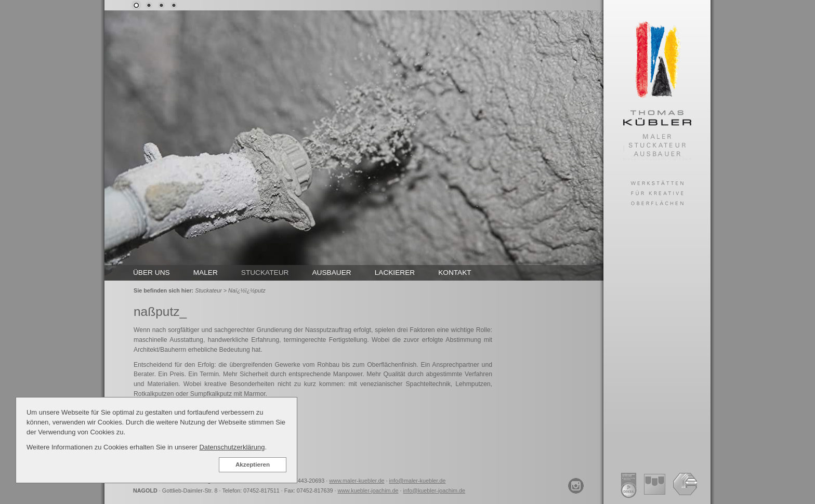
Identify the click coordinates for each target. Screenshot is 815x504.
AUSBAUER (331, 273)
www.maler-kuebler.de (357, 481)
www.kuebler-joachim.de (368, 490)
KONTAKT (455, 273)
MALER (206, 273)
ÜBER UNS (152, 273)
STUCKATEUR (265, 273)
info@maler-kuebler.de (418, 481)
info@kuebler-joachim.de (435, 490)
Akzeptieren (253, 464)
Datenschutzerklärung (232, 447)
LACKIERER (395, 273)
